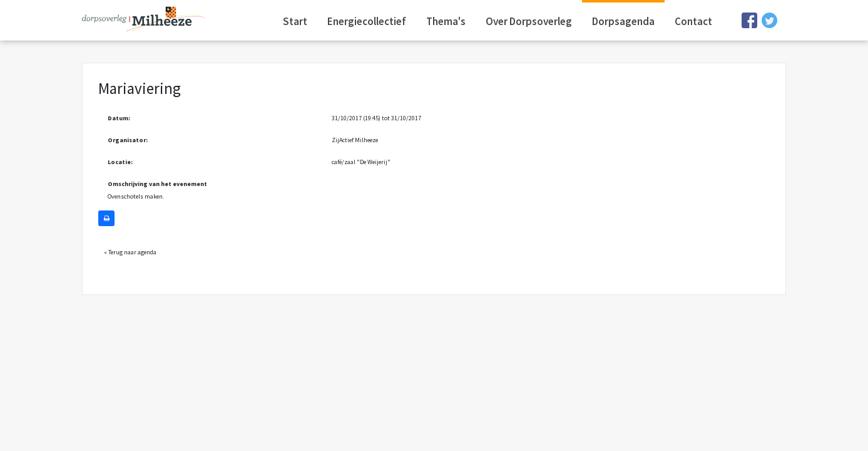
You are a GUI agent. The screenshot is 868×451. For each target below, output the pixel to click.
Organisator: (128, 140)
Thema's (446, 21)
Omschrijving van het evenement (157, 184)
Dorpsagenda (623, 21)
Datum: (119, 118)
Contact (693, 21)
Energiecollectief (367, 21)
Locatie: (120, 162)
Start (295, 21)
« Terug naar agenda (130, 252)
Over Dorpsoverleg (529, 21)
